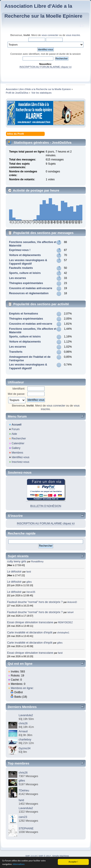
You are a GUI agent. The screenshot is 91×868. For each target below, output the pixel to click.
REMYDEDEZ (65, 622)
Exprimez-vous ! (20, 250)
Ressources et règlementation (29, 293)
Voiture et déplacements (25, 255)
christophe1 (63, 633)
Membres (17, 453)
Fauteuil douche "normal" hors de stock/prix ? (35, 602)
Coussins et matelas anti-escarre (31, 288)
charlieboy (25, 740)
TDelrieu (24, 791)
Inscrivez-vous (20, 462)
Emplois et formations (24, 314)
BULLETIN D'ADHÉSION (46, 506)
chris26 (23, 723)
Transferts (16, 352)
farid (29, 572)
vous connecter (50, 35)
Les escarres (17, 278)
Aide (14, 434)
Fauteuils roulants (21, 268)
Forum (15, 429)
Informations (19, 865)
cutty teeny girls (17, 561)
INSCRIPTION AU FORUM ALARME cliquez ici (45, 67)
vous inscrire (73, 35)
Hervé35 (31, 592)
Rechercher (19, 439)
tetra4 (71, 612)
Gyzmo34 (24, 748)
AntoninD (72, 602)
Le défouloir (14, 572)
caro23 (23, 817)
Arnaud (23, 731)
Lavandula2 (26, 715)
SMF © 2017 (45, 856)
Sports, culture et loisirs (25, 273)
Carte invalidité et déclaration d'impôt (30, 633)
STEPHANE (26, 828)
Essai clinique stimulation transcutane (30, 622)
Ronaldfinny (37, 561)
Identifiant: (19, 389)
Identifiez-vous (20, 457)
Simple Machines (61, 856)
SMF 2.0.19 (31, 856)
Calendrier (18, 443)
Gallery (16, 448)
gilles (29, 582)
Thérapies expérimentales (26, 283)
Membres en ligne (22, 688)
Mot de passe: (16, 394)
